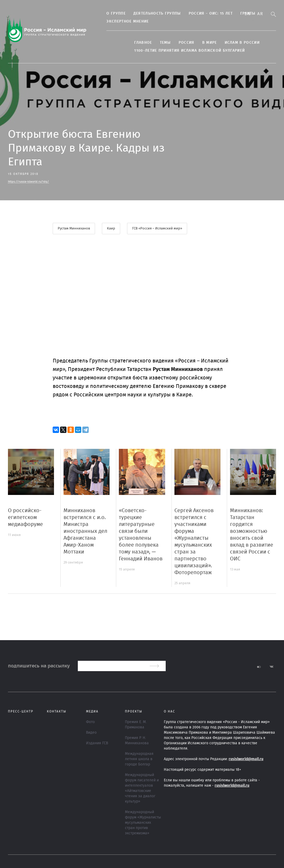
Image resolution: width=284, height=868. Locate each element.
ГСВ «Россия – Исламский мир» (157, 229)
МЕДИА (92, 711)
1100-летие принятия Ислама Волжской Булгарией (186, 51)
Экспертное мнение (124, 21)
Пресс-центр (21, 711)
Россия (183, 43)
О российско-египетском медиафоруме (25, 517)
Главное (140, 43)
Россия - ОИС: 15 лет (207, 14)
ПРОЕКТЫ (134, 711)
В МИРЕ (206, 43)
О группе (113, 14)
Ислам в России (239, 43)
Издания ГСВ (97, 743)
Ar (260, 14)
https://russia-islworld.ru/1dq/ (28, 182)
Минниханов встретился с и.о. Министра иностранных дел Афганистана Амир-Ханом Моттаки (85, 531)
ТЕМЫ (162, 43)
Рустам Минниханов (74, 229)
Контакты (57, 711)
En (248, 14)
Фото (90, 722)
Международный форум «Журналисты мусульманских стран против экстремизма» (143, 823)
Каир (111, 229)
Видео (91, 733)
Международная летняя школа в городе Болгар (139, 759)
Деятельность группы (154, 14)
